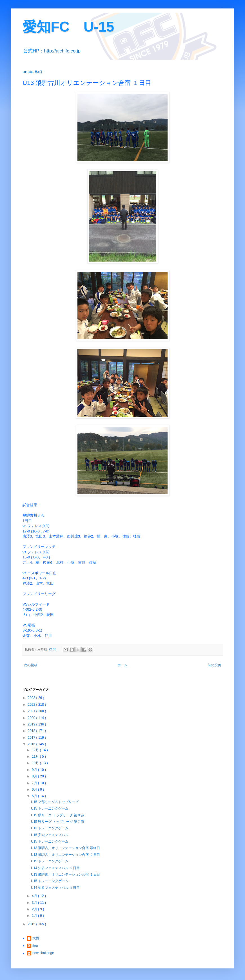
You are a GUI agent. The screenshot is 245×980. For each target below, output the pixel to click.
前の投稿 (214, 665)
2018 (32, 731)
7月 (35, 783)
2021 (32, 711)
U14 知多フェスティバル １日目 (55, 888)
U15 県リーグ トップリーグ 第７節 (57, 822)
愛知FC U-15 (68, 27)
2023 (32, 698)
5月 (35, 796)
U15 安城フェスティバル (50, 835)
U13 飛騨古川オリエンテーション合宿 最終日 (65, 848)
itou (35, 946)
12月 (36, 750)
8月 (35, 776)
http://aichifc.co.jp (62, 51)
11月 (36, 757)
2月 (35, 909)
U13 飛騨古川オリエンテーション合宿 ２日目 (65, 855)
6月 (35, 790)
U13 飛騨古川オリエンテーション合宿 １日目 (65, 874)
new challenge (43, 953)
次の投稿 (31, 665)
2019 (32, 724)
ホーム (122, 665)
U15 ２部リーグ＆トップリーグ (55, 802)
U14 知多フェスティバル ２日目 (55, 868)
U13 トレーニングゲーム (50, 828)
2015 (32, 924)
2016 (32, 744)
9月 (35, 770)
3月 (35, 903)
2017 (32, 738)
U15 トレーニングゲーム (50, 808)
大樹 (36, 938)
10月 (36, 763)
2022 (32, 705)
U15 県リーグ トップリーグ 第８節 (57, 815)
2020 (32, 718)
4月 (35, 896)
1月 (35, 916)
